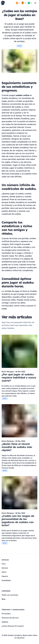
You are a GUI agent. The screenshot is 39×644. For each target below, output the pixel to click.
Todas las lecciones (10, 595)
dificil (4, 572)
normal (5, 568)
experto (5, 576)
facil (4, 564)
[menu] (35, 3)
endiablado (6, 580)
